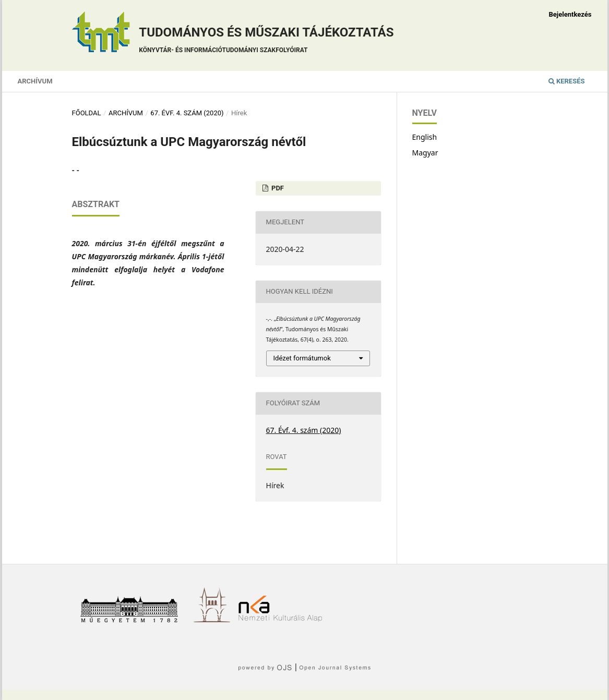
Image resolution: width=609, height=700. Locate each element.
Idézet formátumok (302, 358)
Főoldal (87, 113)
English (425, 137)
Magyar (425, 153)
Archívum (35, 81)
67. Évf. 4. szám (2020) (187, 113)
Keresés (567, 81)
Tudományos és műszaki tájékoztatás (266, 41)
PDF (277, 188)
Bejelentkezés (570, 14)
